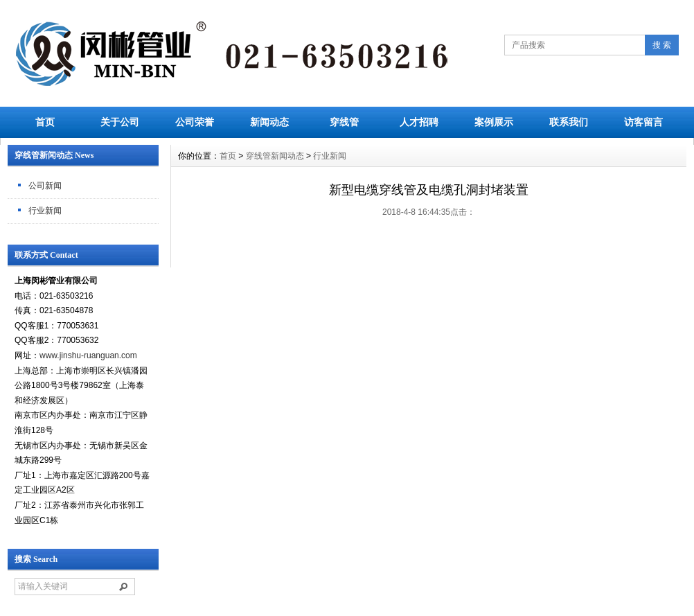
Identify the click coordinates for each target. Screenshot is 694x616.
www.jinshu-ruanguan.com (88, 355)
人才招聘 (419, 122)
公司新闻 (45, 186)
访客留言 (643, 122)
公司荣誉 (195, 122)
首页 (45, 122)
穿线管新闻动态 (275, 156)
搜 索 (662, 45)
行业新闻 (45, 211)
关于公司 (120, 122)
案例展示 (494, 122)
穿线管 (344, 122)
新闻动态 (269, 122)
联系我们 (569, 122)
